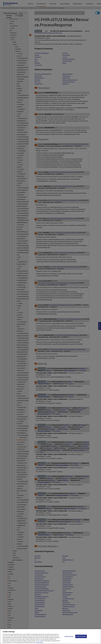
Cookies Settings (69, 638)
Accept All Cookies (81, 638)
